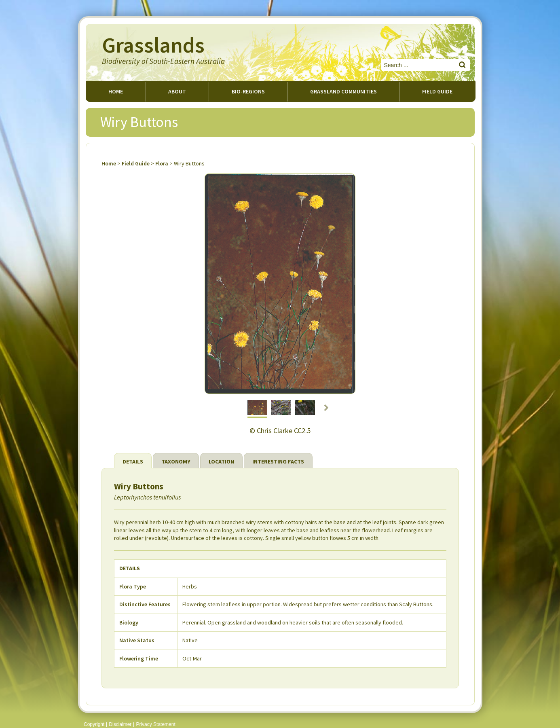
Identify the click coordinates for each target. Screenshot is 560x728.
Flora (162, 163)
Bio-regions (248, 91)
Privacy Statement (155, 724)
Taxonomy (176, 461)
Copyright (94, 724)
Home (116, 91)
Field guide (437, 91)
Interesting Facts (278, 461)
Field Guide (136, 163)
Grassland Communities (343, 91)
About (177, 91)
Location (221, 461)
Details (133, 461)
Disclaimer (120, 724)
